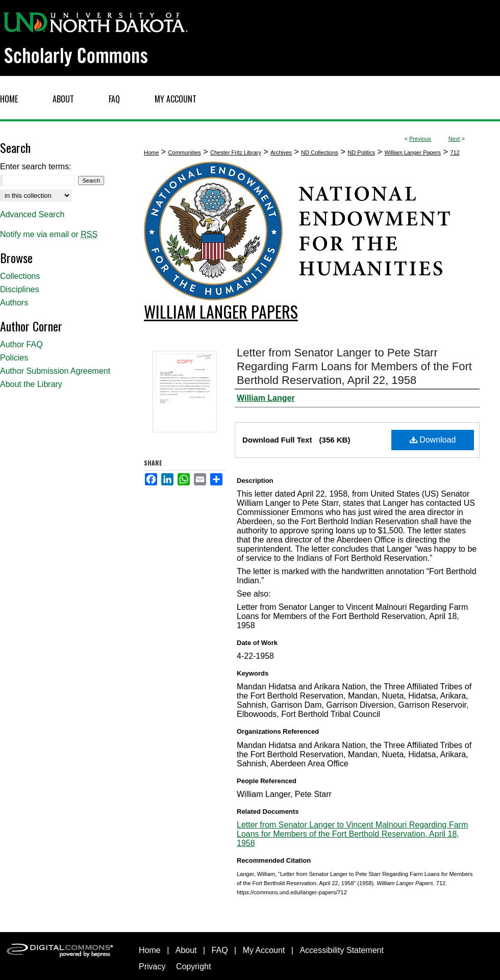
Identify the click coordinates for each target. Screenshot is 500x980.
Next (454, 139)
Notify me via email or (49, 235)
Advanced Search (32, 214)
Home (151, 152)
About (186, 950)
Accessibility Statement (342, 950)
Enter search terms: (36, 166)
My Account (264, 950)
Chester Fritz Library (236, 152)
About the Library (31, 384)
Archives (281, 152)
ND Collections (320, 152)
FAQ (220, 950)
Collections (20, 276)
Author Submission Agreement (55, 371)
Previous (420, 139)
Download (433, 440)
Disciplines (19, 289)
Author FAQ (21, 344)
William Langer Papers (412, 152)
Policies (14, 358)
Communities (185, 152)
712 (455, 152)
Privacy (152, 966)
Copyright (193, 966)
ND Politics (361, 152)
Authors (14, 303)
